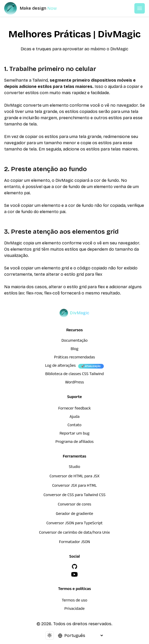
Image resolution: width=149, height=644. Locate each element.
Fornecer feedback (75, 409)
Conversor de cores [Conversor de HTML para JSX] (74, 505)
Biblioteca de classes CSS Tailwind (74, 375)
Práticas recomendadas (74, 358)
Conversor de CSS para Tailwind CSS (74, 496)
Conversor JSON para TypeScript (74, 524)
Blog (74, 350)
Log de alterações (60, 366)
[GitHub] (74, 567)
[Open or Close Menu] (140, 8)
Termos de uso (74, 601)
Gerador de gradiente (75, 514)
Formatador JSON (74, 543)
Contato (74, 426)
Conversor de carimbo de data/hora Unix (75, 533)
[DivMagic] (36, 8)
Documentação (74, 341)
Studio (74, 467)
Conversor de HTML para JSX (75, 477)
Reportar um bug (75, 434)
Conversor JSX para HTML (75, 486)
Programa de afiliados (74, 442)
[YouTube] (74, 574)
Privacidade (74, 609)
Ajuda (74, 417)
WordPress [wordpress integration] (74, 383)
